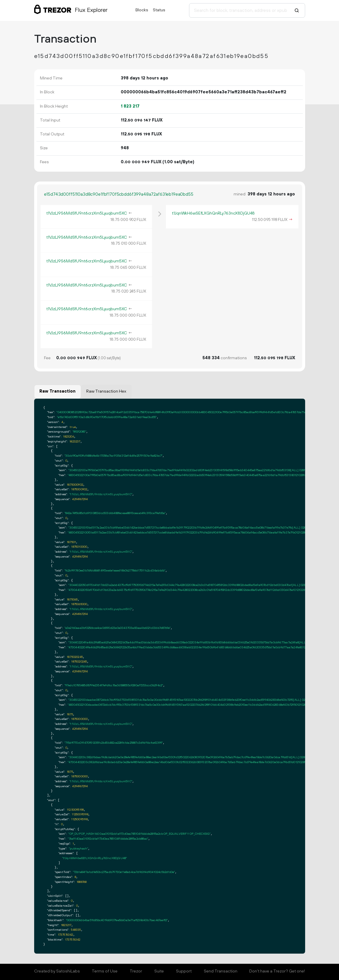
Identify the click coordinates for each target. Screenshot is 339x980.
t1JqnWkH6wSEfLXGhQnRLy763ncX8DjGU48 (213, 213)
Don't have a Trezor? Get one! (277, 971)
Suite (159, 971)
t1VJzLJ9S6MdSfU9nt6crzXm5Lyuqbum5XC (87, 213)
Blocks (142, 10)
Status (159, 10)
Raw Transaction (57, 391)
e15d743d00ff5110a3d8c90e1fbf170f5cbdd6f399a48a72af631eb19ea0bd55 (119, 194)
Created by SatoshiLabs (57, 971)
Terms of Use (105, 971)
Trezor (136, 971)
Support (184, 971)
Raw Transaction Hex (106, 391)
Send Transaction (221, 971)
